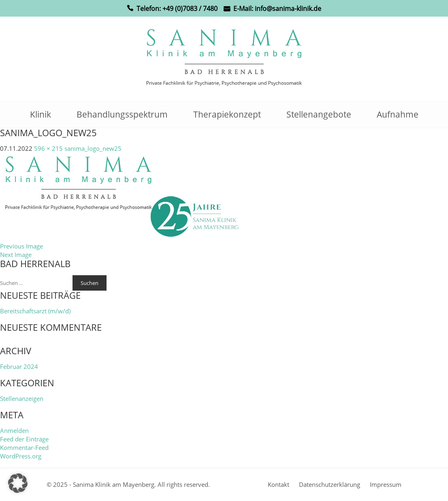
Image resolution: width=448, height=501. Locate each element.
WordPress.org (21, 456)
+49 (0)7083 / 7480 (190, 9)
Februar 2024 (19, 366)
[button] (18, 483)
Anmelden (14, 430)
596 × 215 (48, 148)
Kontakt (278, 484)
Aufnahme (398, 114)
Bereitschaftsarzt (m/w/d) (35, 311)
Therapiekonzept (227, 114)
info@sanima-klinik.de (288, 9)
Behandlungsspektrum (122, 114)
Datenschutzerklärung (330, 484)
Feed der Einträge (24, 439)
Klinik (41, 114)
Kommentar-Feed (24, 447)
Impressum (386, 484)
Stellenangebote (319, 114)
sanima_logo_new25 (93, 148)
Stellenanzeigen (22, 398)
